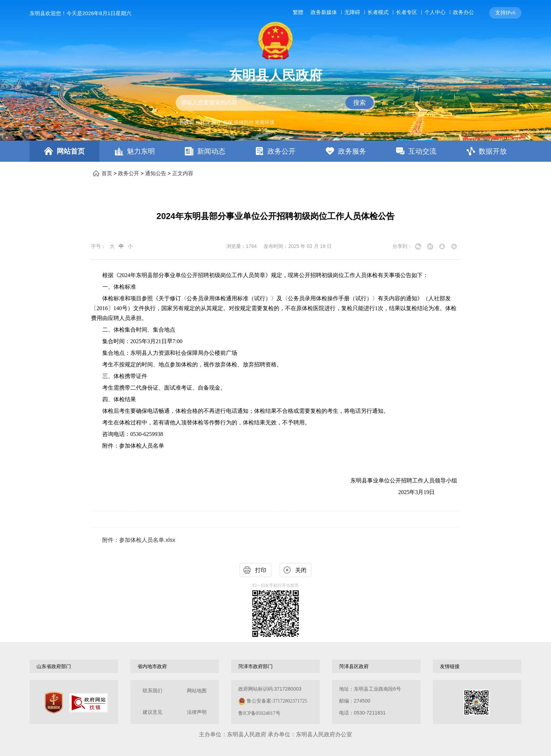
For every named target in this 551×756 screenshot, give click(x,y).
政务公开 (281, 151)
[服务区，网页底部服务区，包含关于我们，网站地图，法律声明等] (275, 702)
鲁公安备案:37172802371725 (277, 701)
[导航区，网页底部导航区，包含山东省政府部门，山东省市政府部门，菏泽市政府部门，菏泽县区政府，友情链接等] (275, 666)
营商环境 (265, 122)
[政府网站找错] (89, 703)
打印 (261, 570)
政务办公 (464, 12)
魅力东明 (141, 151)
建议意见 (153, 712)
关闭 (301, 570)
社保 (205, 122)
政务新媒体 (324, 12)
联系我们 (153, 691)
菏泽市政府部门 (255, 666)
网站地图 (197, 691)
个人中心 (435, 12)
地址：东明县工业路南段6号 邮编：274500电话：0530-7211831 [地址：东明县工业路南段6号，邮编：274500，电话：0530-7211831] (370, 701)
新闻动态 (211, 151)
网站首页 (71, 151)
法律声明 (197, 712)
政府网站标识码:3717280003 (273, 701)
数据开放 (493, 151)
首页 (107, 173)
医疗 (216, 122)
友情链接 (450, 666)
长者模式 (378, 12)
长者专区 (407, 12)
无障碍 (352, 12)
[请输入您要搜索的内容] (275, 103)
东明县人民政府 (275, 75)
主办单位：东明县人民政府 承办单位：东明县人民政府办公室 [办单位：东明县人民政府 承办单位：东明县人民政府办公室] (275, 734)
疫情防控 (244, 122)
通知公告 (156, 173)
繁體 (298, 12)
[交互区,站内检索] (275, 103)
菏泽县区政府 (354, 666)
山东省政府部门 (54, 666)
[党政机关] (54, 703)
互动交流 (422, 151)
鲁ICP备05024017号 (259, 713)
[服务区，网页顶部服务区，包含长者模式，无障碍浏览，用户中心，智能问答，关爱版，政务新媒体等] (406, 13)
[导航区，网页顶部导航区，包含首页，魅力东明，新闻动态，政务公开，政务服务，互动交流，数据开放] (275, 151)
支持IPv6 (505, 13)
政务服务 (352, 151)
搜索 (359, 103)
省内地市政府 (152, 666)
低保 (228, 122)
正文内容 (183, 173)
